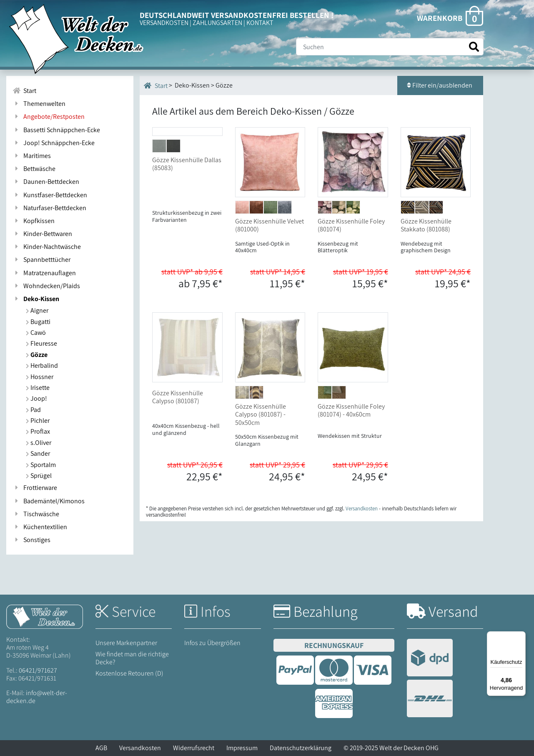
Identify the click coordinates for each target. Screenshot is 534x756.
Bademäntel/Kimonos (49, 501)
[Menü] (521, 636)
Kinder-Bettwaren (42, 234)
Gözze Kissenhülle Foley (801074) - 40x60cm (351, 410)
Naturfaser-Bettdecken (49, 208)
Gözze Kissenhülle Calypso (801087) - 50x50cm (261, 414)
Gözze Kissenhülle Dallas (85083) (187, 225)
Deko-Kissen (36, 299)
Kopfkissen (34, 221)
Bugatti (38, 322)
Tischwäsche (36, 514)
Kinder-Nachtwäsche (47, 247)
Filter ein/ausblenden (440, 85)
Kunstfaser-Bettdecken (50, 195)
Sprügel (39, 476)
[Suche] (390, 47)
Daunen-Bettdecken (46, 182)
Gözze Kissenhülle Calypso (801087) (178, 397)
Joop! (36, 398)
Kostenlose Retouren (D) (129, 673)
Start (156, 85)
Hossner (40, 377)
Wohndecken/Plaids (46, 286)
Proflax (38, 431)
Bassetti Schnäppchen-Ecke (56, 130)
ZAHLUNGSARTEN (217, 23)
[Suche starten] (474, 47)
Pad (33, 410)
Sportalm (41, 465)
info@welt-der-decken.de (37, 697)
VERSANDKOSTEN (164, 23)
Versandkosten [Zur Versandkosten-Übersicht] (362, 509)
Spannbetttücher (41, 260)
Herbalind (42, 365)
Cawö (36, 333)
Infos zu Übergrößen (212, 643)
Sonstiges (31, 540)
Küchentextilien (40, 527)
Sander (38, 453)
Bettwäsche (34, 169)
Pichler (38, 421)
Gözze (37, 355)
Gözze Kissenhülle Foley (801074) (351, 225)
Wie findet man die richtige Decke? (132, 658)
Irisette (38, 388)
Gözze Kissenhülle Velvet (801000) (270, 225)
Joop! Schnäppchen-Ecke (54, 143)
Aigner (37, 310)
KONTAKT (260, 23)
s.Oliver (39, 443)
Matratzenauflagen (44, 273)
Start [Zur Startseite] (24, 91)
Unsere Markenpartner (126, 643)
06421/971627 (38, 670)
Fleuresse (41, 343)
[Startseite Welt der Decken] (45, 616)
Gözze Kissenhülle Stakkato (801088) (426, 225)
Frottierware (35, 488)
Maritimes (32, 156)
